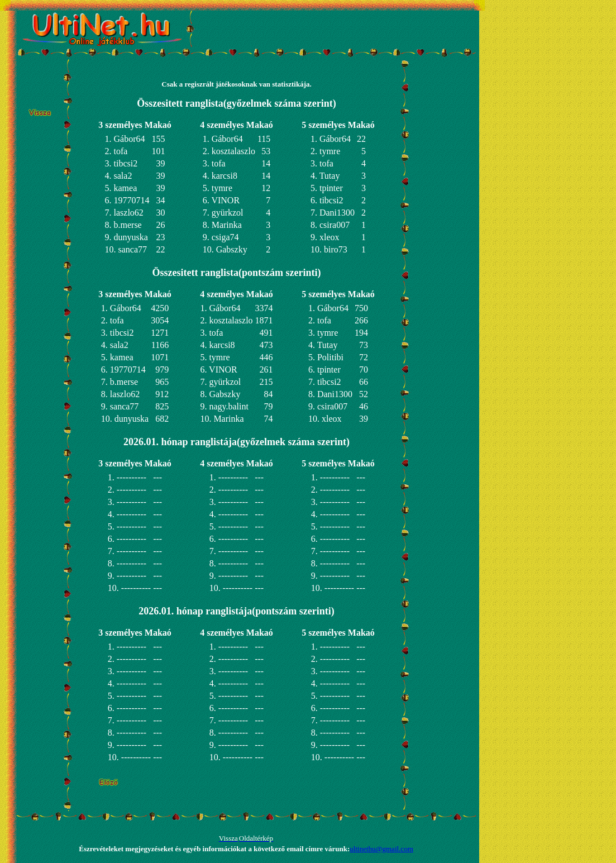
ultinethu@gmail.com (381, 849)
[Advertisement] (328, 28)
